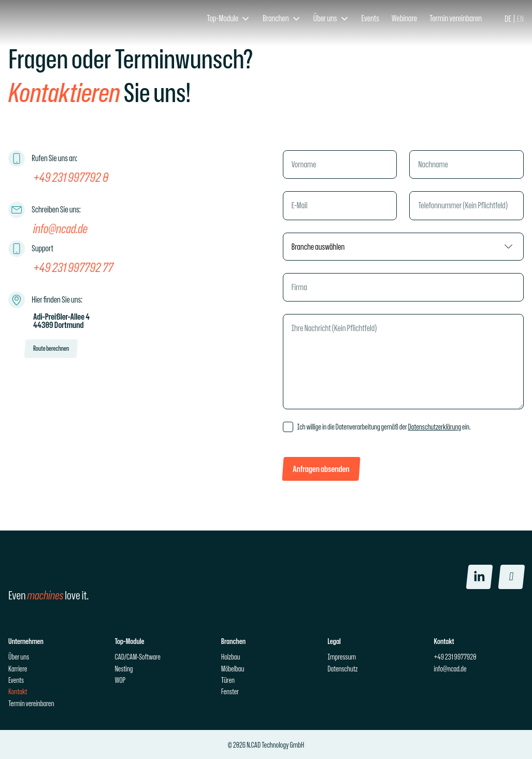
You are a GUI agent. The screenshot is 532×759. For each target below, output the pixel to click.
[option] (520, 19)
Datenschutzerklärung (435, 427)
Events (16, 680)
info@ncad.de (60, 228)
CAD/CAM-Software (137, 657)
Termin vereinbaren (31, 703)
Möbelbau (233, 668)
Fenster (230, 691)
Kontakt (18, 691)
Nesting (124, 668)
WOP (120, 680)
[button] (228, 19)
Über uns (19, 657)
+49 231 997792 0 (71, 177)
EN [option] (520, 19)
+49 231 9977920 (455, 657)
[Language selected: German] (514, 19)
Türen (228, 680)
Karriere (18, 668)
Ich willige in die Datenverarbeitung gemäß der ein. (384, 427)
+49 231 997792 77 (73, 267)
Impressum (342, 657)
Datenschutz (342, 668)
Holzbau (231, 657)
